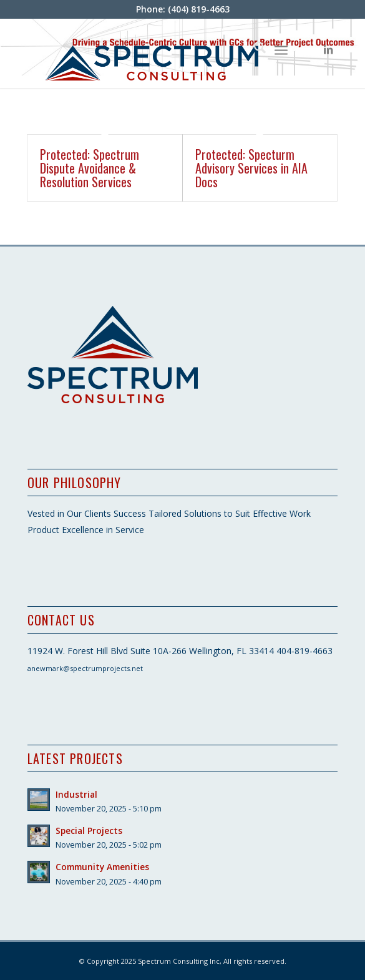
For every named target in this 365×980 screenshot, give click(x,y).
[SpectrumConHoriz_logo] (152, 53)
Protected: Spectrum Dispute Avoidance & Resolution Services (90, 168)
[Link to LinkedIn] (328, 49)
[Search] (254, 49)
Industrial (76, 794)
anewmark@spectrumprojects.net (85, 668)
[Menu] (281, 49)
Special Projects (89, 831)
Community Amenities (102, 867)
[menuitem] (254, 49)
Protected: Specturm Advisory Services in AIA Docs (251, 168)
